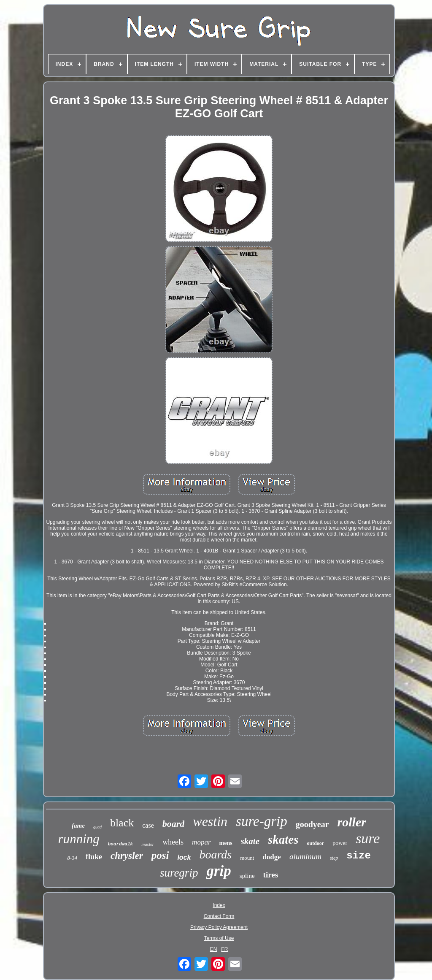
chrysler (127, 856)
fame (78, 826)
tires (271, 875)
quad (97, 827)
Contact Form (219, 916)
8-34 (72, 858)
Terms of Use (219, 938)
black (122, 823)
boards (215, 854)
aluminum (305, 857)
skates (283, 839)
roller (352, 822)
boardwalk (120, 844)
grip (219, 871)
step (334, 858)
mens (226, 843)
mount (247, 858)
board (174, 824)
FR (224, 949)
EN (214, 949)
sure (368, 838)
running (79, 839)
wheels (173, 842)
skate (250, 841)
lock (184, 857)
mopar (201, 842)
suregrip (179, 873)
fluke (94, 857)
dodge (271, 857)
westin (210, 821)
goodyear (312, 824)
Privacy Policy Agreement (219, 927)
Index (219, 905)
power (340, 843)
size (359, 856)
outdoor (315, 843)
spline (247, 876)
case (148, 825)
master (148, 844)
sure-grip (262, 821)
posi (160, 855)
